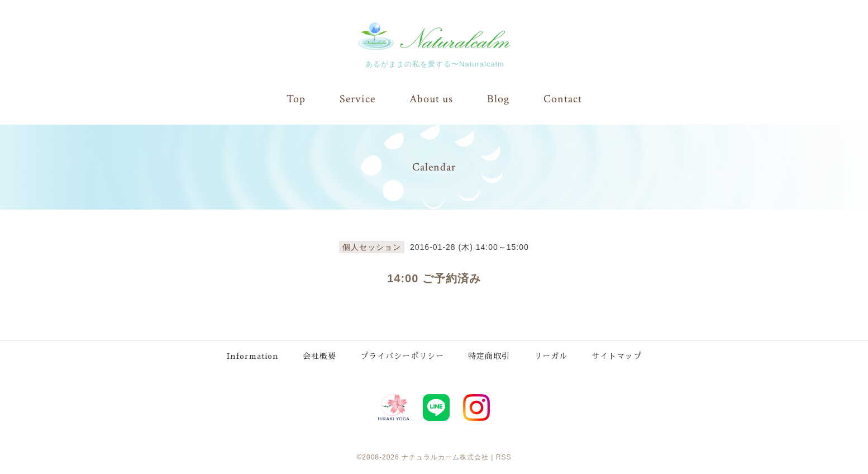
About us (431, 99)
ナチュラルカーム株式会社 (445, 457)
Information (253, 356)
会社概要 (319, 356)
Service (357, 99)
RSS (504, 457)
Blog (498, 99)
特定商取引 (489, 356)
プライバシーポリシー (402, 356)
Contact (563, 99)
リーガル (551, 356)
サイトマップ (617, 356)
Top (296, 99)
